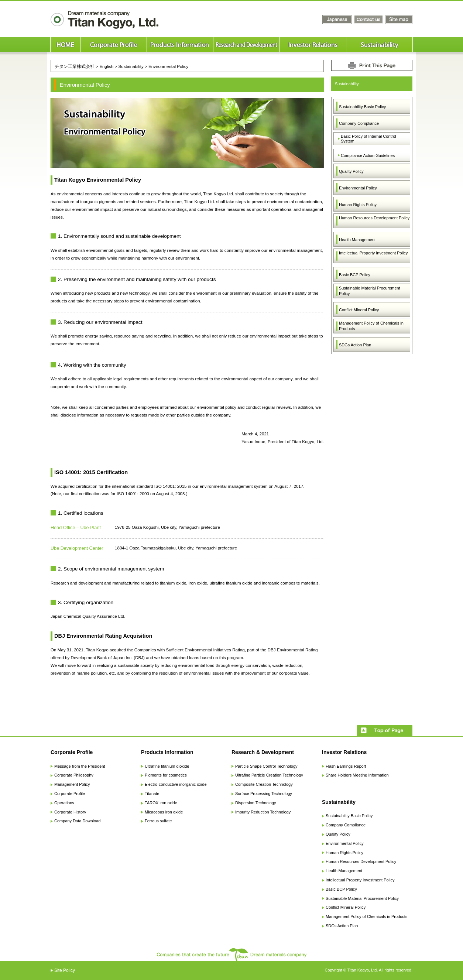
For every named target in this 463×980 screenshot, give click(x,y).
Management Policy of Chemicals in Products (371, 326)
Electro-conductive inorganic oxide (176, 784)
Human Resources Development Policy (374, 218)
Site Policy (65, 970)
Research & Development (263, 752)
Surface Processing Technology (264, 794)
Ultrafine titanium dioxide (167, 766)
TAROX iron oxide (161, 803)
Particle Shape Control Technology (266, 766)
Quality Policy (351, 171)
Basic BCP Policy (355, 275)
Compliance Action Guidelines (368, 155)
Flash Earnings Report (346, 766)
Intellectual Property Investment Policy (373, 253)
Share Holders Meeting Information (357, 775)
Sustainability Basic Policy (362, 107)
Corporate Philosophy (74, 775)
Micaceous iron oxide (164, 812)
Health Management (357, 240)
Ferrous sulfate (158, 821)
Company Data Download (77, 821)
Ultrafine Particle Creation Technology (269, 775)
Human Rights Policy (358, 205)
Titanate (152, 794)
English (106, 66)
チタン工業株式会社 (75, 66)
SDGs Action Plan (355, 345)
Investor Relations (344, 752)
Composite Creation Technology (264, 784)
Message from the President (80, 766)
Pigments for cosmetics (166, 775)
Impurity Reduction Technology (263, 812)
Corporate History (70, 812)
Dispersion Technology (255, 803)
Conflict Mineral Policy (359, 310)
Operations (64, 803)
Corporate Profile (72, 752)
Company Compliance (359, 123)
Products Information (167, 752)
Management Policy (72, 784)
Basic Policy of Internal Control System (368, 139)
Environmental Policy (358, 188)
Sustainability (131, 66)
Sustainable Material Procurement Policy (370, 291)
